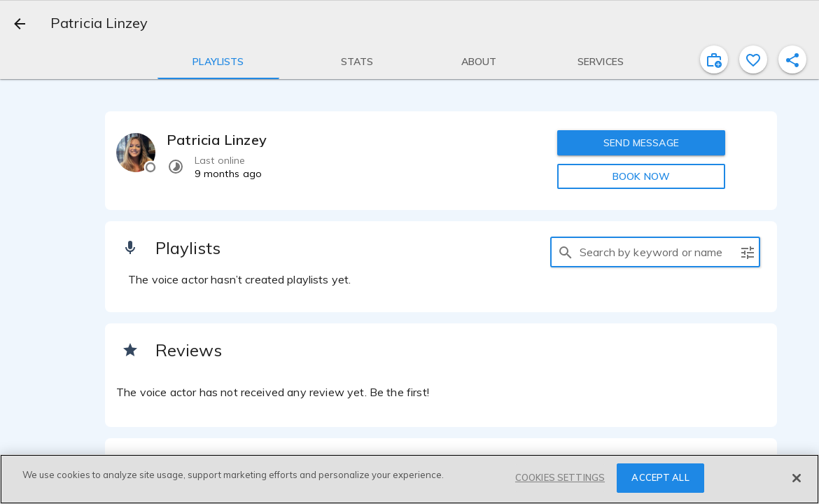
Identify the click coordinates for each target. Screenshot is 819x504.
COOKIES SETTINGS (560, 477)
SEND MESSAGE (641, 143)
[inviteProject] (714, 59)
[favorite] (753, 59)
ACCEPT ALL (660, 477)
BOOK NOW (641, 176)
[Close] (797, 478)
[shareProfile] (792, 59)
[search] (566, 252)
